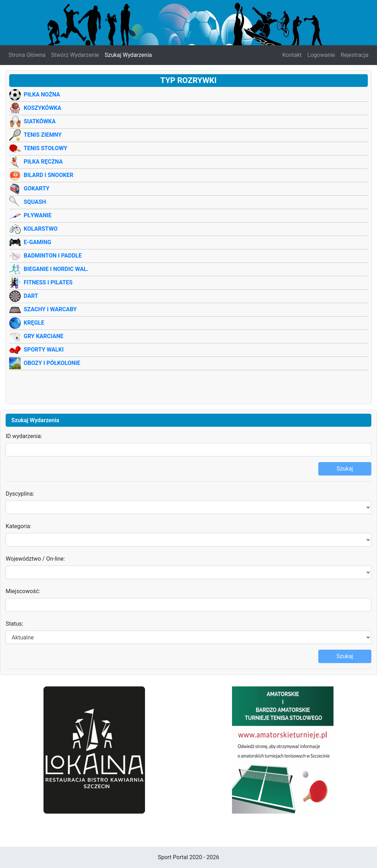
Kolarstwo (41, 229)
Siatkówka (40, 121)
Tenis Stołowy (45, 148)
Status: (14, 624)
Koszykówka (42, 108)
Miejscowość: (23, 591)
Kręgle (34, 323)
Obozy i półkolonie (52, 363)
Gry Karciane (43, 336)
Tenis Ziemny (43, 135)
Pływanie (38, 215)
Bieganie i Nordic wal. (56, 269)
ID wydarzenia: (24, 436)
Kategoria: (18, 526)
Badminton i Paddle (53, 256)
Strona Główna (27, 55)
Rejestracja (355, 55)
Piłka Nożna (42, 95)
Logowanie (321, 55)
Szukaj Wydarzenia (128, 55)
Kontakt (292, 55)
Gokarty (37, 188)
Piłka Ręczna (43, 162)
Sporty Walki (44, 350)
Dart (31, 296)
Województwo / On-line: (35, 559)
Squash (35, 202)
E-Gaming (37, 242)
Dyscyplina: (20, 494)
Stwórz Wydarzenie (75, 55)
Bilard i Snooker (48, 175)
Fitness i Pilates (48, 282)
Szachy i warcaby (50, 309)
